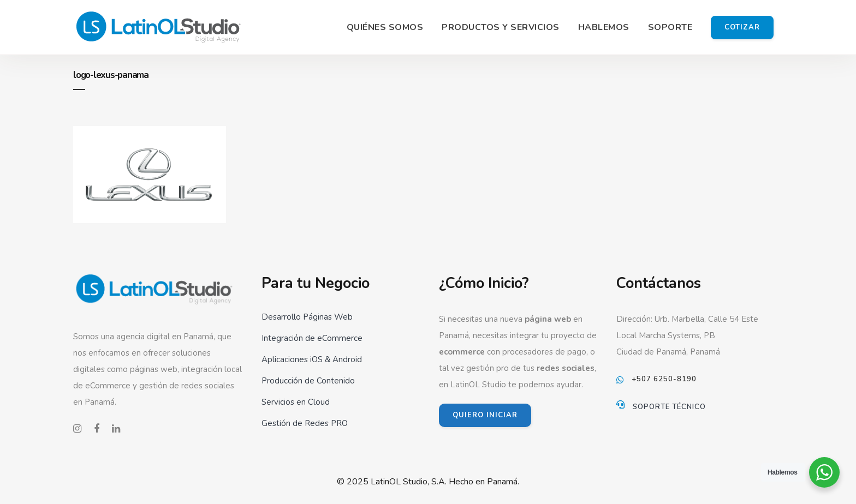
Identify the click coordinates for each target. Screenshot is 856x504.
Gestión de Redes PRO (305, 423)
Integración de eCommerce (312, 338)
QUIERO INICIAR (485, 415)
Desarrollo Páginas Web (307, 317)
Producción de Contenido (308, 381)
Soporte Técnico (669, 407)
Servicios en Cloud (296, 402)
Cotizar (742, 27)
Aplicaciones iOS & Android (312, 359)
